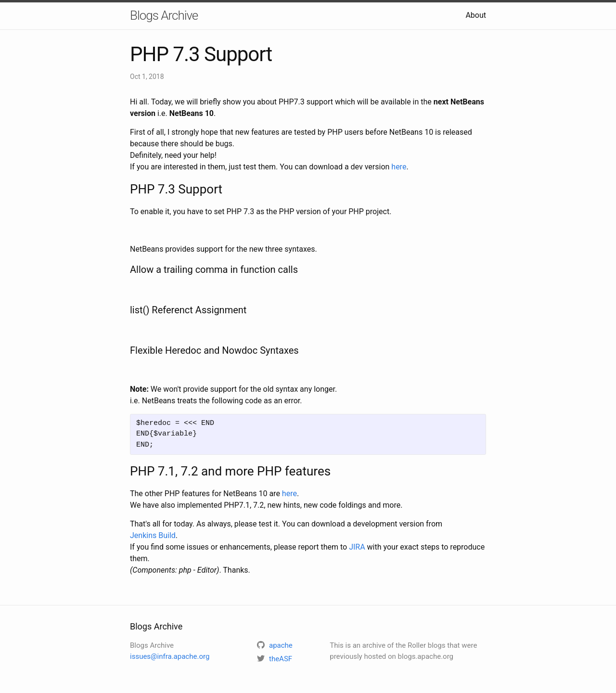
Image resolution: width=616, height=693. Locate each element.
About (476, 15)
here (399, 167)
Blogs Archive (164, 15)
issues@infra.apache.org (170, 656)
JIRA (357, 547)
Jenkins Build (153, 535)
